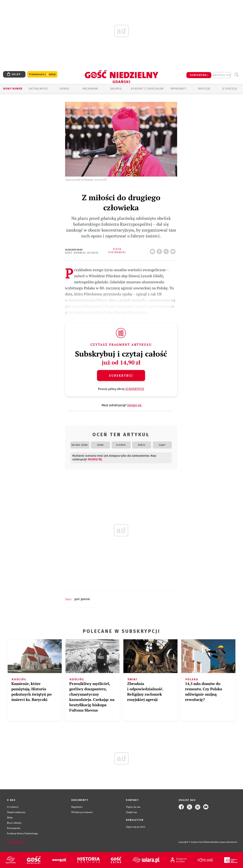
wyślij (174, 250)
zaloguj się (222, 75)
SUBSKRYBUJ (199, 75)
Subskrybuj (121, 375)
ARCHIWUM (90, 89)
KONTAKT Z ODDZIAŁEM (147, 89)
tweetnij (167, 250)
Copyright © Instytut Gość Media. (194, 842)
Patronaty (178, 89)
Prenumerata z (42, 74)
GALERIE (116, 89)
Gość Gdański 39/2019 (82, 253)
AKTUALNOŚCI (39, 89)
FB (160, 250)
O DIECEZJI (230, 89)
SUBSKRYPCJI (135, 389)
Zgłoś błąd (16, 842)
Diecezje (204, 89)
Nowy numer (13, 89)
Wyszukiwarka (236, 75)
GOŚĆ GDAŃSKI (82, 599)
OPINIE (64, 89)
